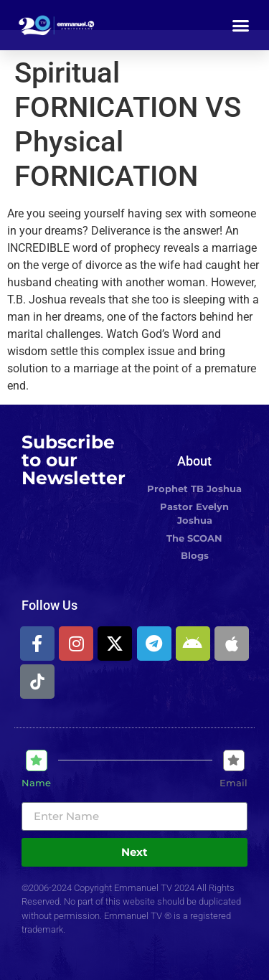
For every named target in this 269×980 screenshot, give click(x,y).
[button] (241, 25)
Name (36, 783)
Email (233, 783)
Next (134, 852)
